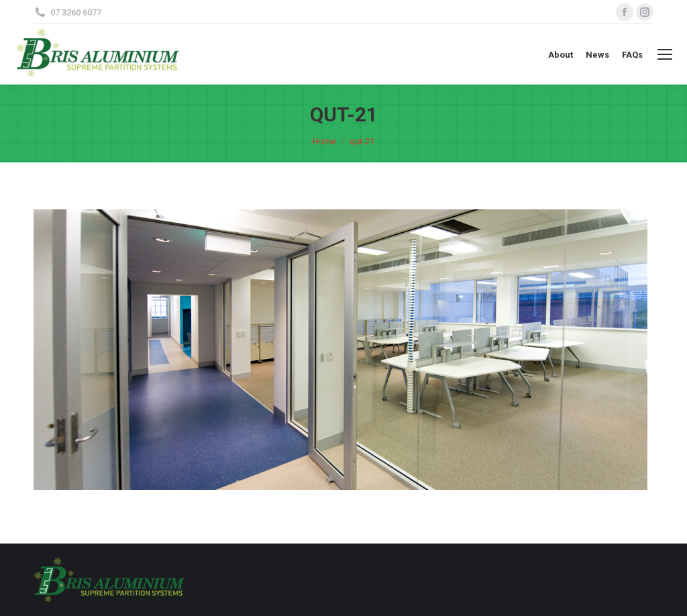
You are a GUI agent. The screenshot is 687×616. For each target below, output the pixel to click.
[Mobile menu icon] (665, 54)
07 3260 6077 (76, 12)
